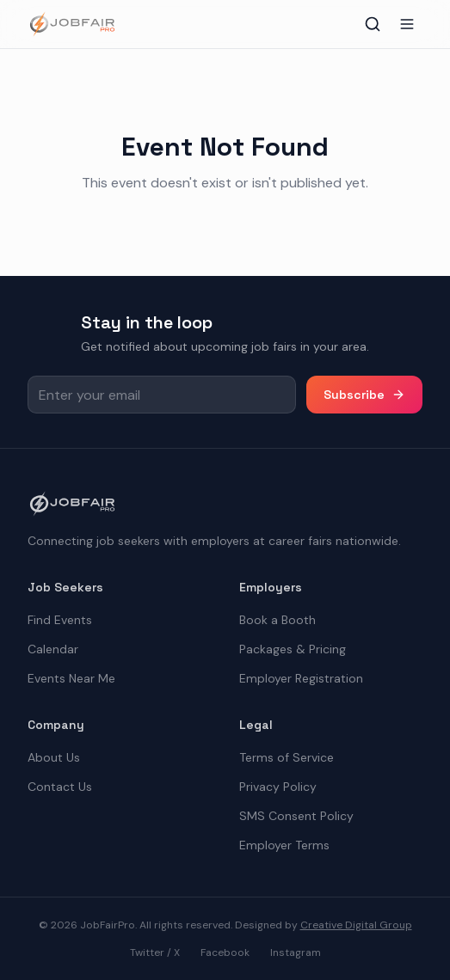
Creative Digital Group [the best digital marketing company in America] (356, 925)
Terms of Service (287, 757)
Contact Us (60, 787)
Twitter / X (155, 952)
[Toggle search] (373, 24)
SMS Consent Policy (296, 816)
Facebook (225, 952)
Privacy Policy (278, 787)
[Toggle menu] (407, 24)
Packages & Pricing (293, 649)
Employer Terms (284, 845)
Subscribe (364, 395)
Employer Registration (301, 678)
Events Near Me (71, 678)
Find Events (60, 620)
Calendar (53, 649)
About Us (54, 757)
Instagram (296, 952)
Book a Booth (277, 620)
